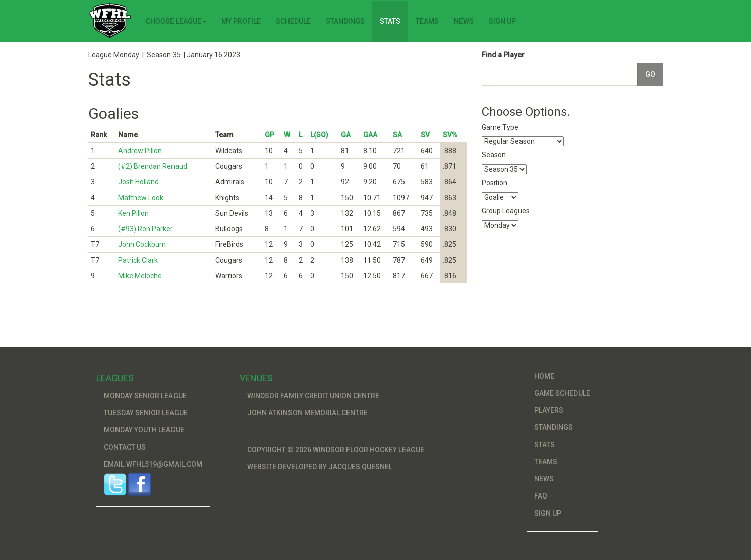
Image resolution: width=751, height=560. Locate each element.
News (464, 21)
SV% (450, 135)
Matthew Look (141, 198)
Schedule (293, 21)
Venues (256, 378)
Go (650, 74)
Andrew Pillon (140, 151)
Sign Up (502, 21)
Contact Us (125, 447)
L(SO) (319, 135)
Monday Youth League (144, 430)
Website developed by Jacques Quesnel (320, 467)
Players (549, 410)
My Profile (241, 21)
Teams (427, 21)
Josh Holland (138, 182)
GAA (370, 135)
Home (544, 376)
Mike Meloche (140, 276)
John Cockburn (142, 244)
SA (397, 135)
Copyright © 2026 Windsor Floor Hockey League (336, 450)
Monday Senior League (145, 396)
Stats (390, 21)
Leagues (115, 378)
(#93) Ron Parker (146, 229)
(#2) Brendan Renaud (153, 166)
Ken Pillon (133, 213)
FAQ (541, 496)
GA (346, 135)
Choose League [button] (176, 21)
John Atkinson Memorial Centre (307, 413)
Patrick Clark (138, 260)
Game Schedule (562, 393)
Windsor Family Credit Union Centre (313, 396)
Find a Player (503, 55)
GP (270, 135)
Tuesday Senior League (146, 413)
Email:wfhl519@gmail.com (153, 464)
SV (425, 135)
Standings (345, 21)
